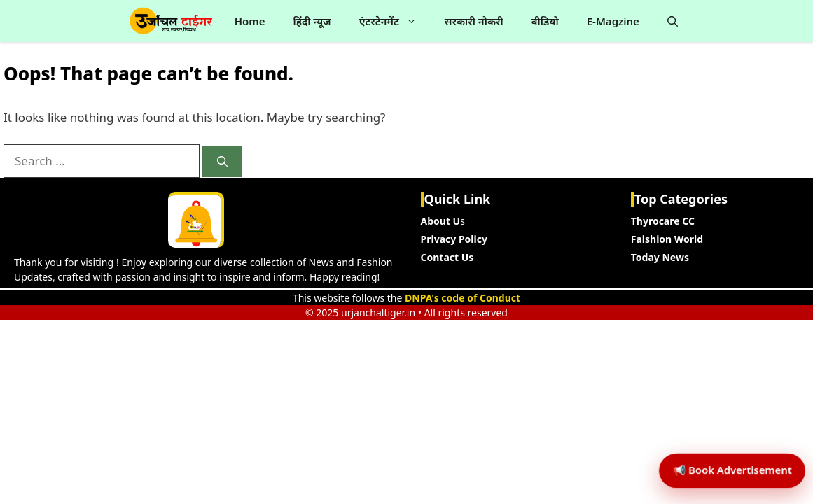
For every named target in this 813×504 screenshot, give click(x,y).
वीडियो (545, 21)
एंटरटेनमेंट (395, 21)
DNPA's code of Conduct (463, 298)
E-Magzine (613, 21)
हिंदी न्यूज (312, 21)
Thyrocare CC (663, 221)
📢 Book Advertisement (723, 437)
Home (250, 21)
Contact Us (447, 257)
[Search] (222, 161)
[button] (673, 21)
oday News (662, 257)
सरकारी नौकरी (474, 21)
